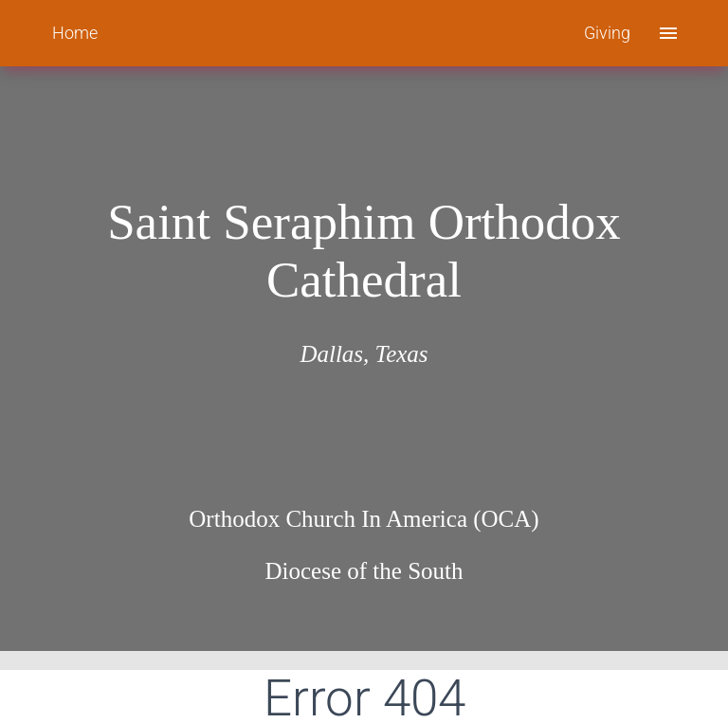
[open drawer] (668, 33)
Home (75, 33)
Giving (607, 33)
